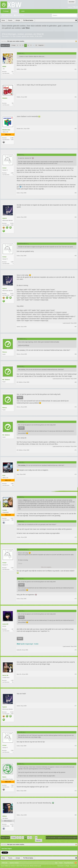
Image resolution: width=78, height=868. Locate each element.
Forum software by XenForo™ (15, 866)
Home (61, 863)
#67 (76, 327)
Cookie (5, 510)
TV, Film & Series (16, 36)
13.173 (12, 824)
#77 (76, 706)
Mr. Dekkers (6, 380)
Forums (15, 11)
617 (13, 629)
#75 (76, 650)
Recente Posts (20, 15)
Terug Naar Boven (69, 863)
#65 (76, 217)
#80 (76, 815)
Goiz (4, 475)
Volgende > (41, 45)
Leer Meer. (26, 28)
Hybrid (5, 218)
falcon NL (5, 675)
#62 (76, 97)
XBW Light (5, 863)
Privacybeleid (74, 866)
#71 (76, 450)
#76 (76, 674)
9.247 (12, 518)
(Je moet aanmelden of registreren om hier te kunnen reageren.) (62, 838)
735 (13, 103)
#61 (76, 69)
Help (56, 863)
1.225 (12, 680)
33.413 (12, 223)
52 (36, 45)
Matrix (4, 777)
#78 (76, 746)
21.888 (12, 138)
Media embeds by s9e (36, 866)
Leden (23, 11)
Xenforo (17, 863)
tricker (4, 168)
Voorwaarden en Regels (63, 866)
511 (13, 72)
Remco (5, 352)
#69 (76, 382)
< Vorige (13, 45)
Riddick (5, 98)
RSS (76, 863)
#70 (76, 407)
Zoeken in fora (8, 15)
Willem (5, 816)
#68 (76, 354)
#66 (76, 256)
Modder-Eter (6, 130)
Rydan (32, 36)
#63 (76, 129)
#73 (76, 537)
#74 (76, 599)
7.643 (12, 785)
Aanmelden (72, 2)
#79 (76, 791)
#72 (76, 474)
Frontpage (6, 11)
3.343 (12, 173)
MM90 (4, 67)
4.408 (12, 484)
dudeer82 (5, 624)
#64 (76, 193)
